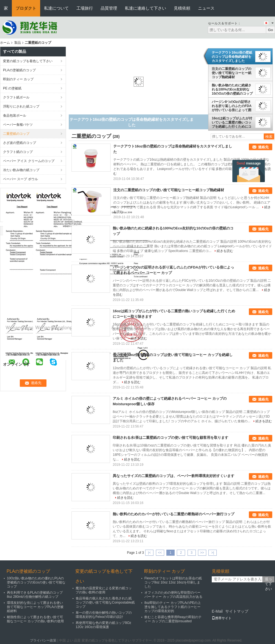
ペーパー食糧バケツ (18, 125)
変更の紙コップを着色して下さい (28, 61)
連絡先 (263, 147)
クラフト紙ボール (16, 97)
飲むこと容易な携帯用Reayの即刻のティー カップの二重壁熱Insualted (173, 619)
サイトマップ (237, 611)
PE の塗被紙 (12, 88)
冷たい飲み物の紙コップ (21, 170)
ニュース (206, 8)
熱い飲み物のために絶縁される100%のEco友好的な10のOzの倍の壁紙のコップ (232, 89)
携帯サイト (222, 618)
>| (213, 553)
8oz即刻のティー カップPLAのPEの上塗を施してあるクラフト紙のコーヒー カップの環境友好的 (173, 607)
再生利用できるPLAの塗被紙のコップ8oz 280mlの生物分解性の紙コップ (35, 595)
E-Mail (217, 611)
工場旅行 (85, 8)
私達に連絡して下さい (145, 8)
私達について (56, 8)
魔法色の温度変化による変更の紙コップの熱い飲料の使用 (104, 590)
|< (149, 553)
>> (202, 553)
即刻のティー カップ (18, 79)
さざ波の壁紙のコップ (20, 143)
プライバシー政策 (43, 640)
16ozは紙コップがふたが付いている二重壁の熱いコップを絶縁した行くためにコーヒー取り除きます (232, 122)
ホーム (5, 43)
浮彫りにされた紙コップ (21, 106)
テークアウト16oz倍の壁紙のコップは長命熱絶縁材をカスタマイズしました (232, 57)
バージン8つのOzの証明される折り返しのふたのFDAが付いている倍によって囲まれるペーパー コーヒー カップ (232, 106)
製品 (18, 43)
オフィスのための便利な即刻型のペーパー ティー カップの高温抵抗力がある (173, 595)
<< (160, 553)
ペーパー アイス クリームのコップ (29, 161)
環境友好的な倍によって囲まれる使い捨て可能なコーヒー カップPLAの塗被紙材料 (35, 607)
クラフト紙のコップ (18, 152)
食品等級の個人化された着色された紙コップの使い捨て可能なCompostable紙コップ (105, 602)
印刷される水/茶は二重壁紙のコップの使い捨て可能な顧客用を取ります (170, 438)
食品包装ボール (15, 116)
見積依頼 (182, 8)
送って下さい (268, 580)
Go (270, 30)
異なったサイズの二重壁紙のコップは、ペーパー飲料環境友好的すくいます (174, 476)
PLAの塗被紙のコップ (19, 70)
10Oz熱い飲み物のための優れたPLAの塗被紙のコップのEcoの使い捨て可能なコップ (36, 582)
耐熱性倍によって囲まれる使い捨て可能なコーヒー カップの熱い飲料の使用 (35, 619)
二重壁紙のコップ (16, 134)
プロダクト (26, 8)
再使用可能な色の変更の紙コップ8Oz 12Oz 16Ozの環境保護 (103, 625)
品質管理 (109, 8)
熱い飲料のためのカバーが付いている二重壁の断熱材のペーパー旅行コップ (174, 514)
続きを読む (225, 251)
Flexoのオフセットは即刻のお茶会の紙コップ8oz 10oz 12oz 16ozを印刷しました (173, 582)
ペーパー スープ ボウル (20, 179)
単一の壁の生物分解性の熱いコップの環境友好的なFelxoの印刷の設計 (104, 615)
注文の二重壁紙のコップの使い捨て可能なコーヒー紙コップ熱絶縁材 (232, 73)
